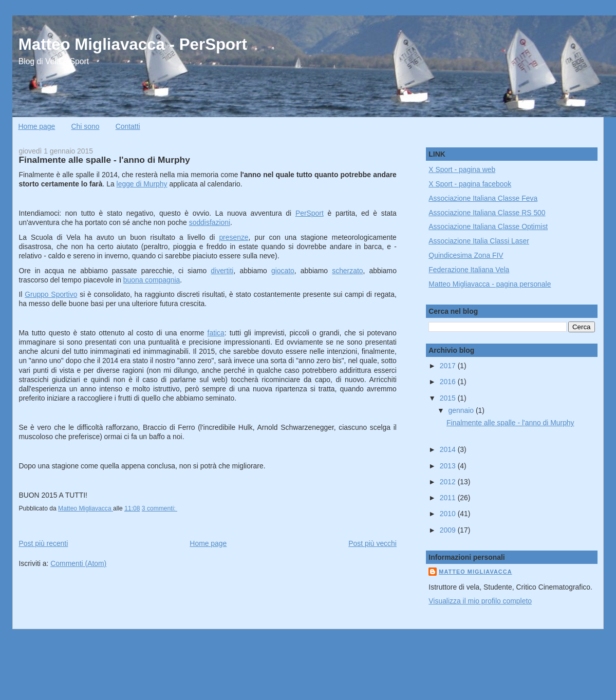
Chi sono (86, 126)
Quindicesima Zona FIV (466, 255)
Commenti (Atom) (78, 563)
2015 (449, 398)
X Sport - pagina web (462, 169)
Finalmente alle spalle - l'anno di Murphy (104, 160)
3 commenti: (160, 508)
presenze (234, 237)
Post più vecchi (372, 543)
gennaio (462, 410)
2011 (449, 498)
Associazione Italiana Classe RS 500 (487, 213)
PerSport (310, 213)
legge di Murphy (142, 184)
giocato (283, 271)
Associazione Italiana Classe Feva (483, 198)
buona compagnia (152, 280)
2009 (449, 530)
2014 (449, 449)
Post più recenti (43, 543)
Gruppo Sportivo (51, 294)
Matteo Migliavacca (475, 572)
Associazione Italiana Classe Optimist (488, 226)
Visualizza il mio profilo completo (480, 601)
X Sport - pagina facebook (470, 184)
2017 (449, 366)
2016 (449, 382)
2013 (449, 466)
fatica (216, 333)
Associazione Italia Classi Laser (479, 241)
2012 (449, 482)
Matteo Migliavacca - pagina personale (490, 284)
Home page (36, 126)
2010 (449, 514)
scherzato (347, 271)
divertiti (222, 271)
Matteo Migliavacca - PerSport (133, 44)
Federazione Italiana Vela (469, 270)
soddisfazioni (210, 222)
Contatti (128, 126)
